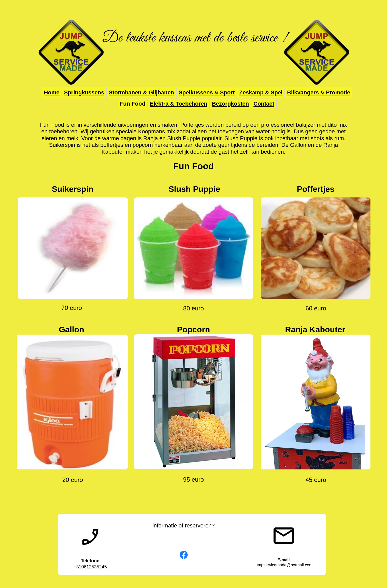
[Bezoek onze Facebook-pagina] (184, 555)
